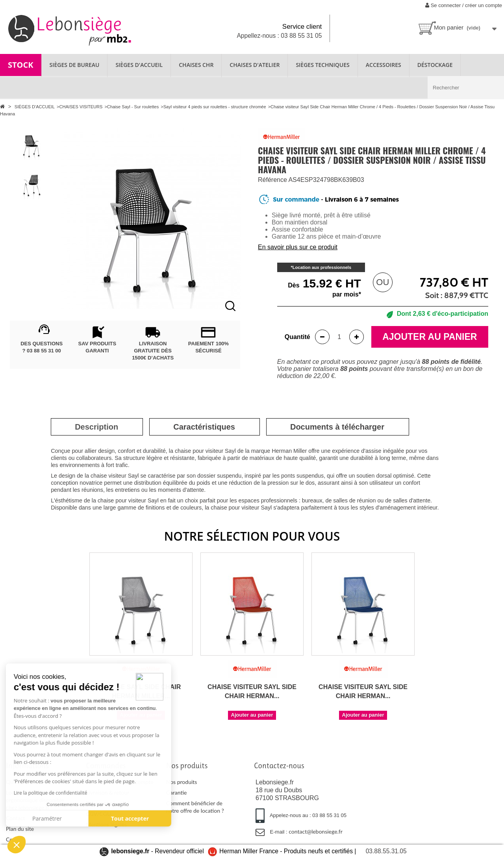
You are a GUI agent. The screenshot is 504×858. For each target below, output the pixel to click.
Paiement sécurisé (108, 803)
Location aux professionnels (322, 267)
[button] (17, 845)
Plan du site (20, 829)
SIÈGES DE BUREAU (75, 65)
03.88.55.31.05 (386, 851)
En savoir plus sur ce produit (298, 247)
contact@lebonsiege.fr (316, 831)
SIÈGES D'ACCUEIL (139, 65)
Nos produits (182, 782)
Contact (16, 818)
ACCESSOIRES (384, 65)
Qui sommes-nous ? (30, 782)
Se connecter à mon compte (120, 782)
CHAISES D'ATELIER (255, 65)
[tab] (96, 427)
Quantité (297, 337)
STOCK (21, 65)
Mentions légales (106, 824)
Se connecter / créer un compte (464, 5)
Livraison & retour (107, 792)
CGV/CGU (98, 814)
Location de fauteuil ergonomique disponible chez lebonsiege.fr (35, 800)
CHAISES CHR (196, 65)
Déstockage (435, 65)
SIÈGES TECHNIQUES (322, 65)
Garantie (177, 792)
